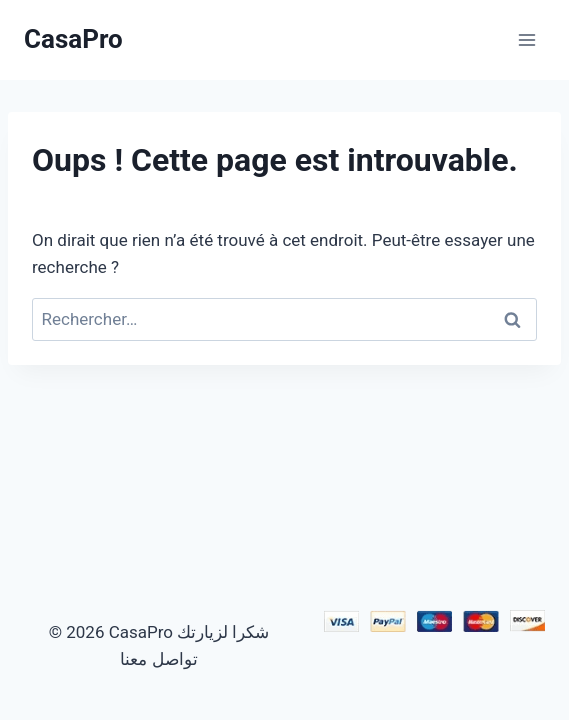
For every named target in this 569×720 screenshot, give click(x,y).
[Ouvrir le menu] (526, 39)
